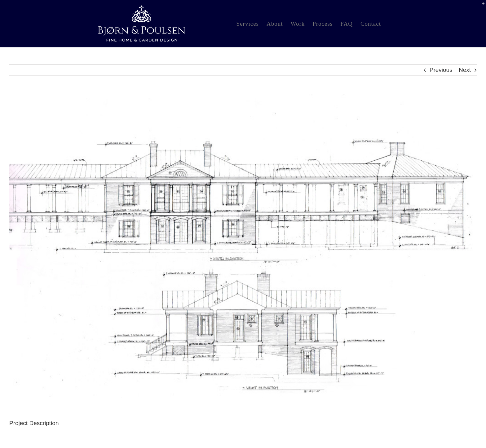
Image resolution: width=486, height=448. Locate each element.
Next (465, 70)
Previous (441, 70)
